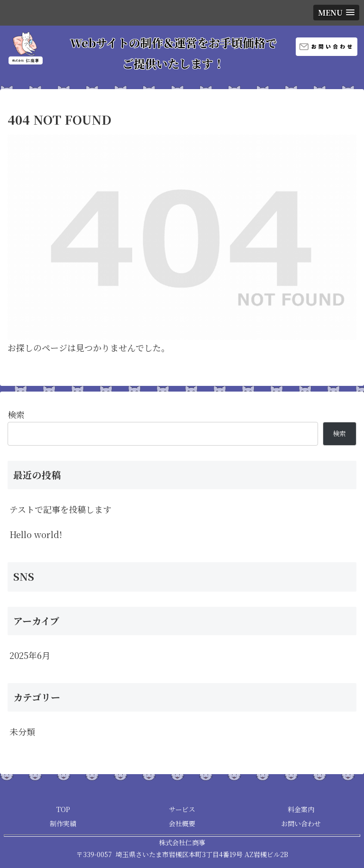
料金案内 (301, 809)
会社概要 (182, 823)
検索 (16, 414)
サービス (182, 809)
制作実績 (63, 823)
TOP (63, 809)
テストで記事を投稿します (60, 509)
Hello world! (36, 534)
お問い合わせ (301, 823)
